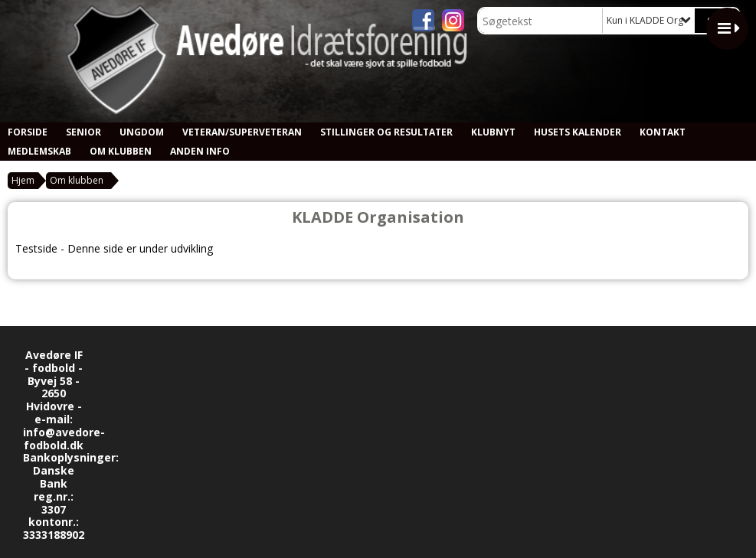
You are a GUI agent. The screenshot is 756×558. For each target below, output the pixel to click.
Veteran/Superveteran (242, 132)
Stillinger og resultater (386, 132)
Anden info (200, 151)
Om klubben (121, 151)
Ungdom (142, 132)
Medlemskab (39, 151)
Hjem (23, 180)
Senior (83, 132)
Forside (28, 132)
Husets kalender (578, 132)
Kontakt (663, 132)
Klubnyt (493, 132)
